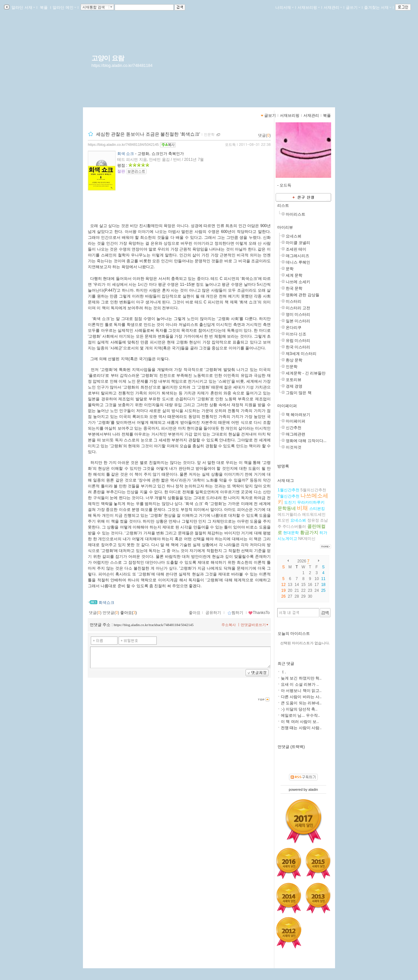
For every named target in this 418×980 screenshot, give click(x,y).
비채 (302, 508)
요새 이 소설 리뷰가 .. (300, 684)
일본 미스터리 (298, 321)
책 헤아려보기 (298, 415)
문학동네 (287, 508)
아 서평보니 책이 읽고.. (301, 691)
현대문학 (291, 533)
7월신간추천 (289, 496)
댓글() (264, 135)
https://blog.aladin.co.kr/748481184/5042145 (123, 145)
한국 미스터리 (298, 347)
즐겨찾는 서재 (378, 8)
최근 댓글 (286, 664)
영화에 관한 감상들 (303, 295)
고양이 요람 (108, 58)
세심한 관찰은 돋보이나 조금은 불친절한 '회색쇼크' (148, 134)
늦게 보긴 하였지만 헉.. (301, 678)
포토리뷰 (294, 380)
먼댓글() (111, 613)
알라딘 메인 (64, 8)
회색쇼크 (106, 603)
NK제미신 (307, 539)
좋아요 (195, 613)
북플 (44, 8)
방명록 (283, 466)
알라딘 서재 (23, 8)
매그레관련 (296, 434)
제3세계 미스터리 (301, 354)
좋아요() (129, 613)
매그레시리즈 (297, 256)
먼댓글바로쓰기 (255, 625)
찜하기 (235, 613)
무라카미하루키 (311, 502)
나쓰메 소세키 (298, 282)
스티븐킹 (317, 509)
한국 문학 (294, 288)
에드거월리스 (289, 514)
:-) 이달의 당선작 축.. (299, 709)
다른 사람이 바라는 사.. (301, 697)
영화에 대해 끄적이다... (306, 441)
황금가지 (309, 532)
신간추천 (294, 428)
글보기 (270, 115)
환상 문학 (294, 360)
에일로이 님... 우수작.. (300, 715)
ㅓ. (283, 672)
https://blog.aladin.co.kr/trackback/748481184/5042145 (153, 625)
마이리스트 (296, 214)
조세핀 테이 (296, 249)
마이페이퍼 (287, 406)
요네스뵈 (294, 236)
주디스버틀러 (294, 527)
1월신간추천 (289, 490)
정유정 (313, 520)
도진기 (290, 502)
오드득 (230, 145)
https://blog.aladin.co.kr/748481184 (122, 66)
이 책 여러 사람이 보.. (300, 722)
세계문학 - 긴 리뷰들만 (306, 373)
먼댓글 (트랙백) (291, 747)
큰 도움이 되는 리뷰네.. (301, 703)
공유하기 (213, 613)
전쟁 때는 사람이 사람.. (301, 728)
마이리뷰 (285, 227)
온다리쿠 (294, 328)
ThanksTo (259, 613)
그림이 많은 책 (299, 393)
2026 (302, 561)
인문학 (292, 367)
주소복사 (229, 625)
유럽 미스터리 (298, 341)
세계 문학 (294, 275)
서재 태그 (286, 481)
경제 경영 (294, 386)
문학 (290, 269)
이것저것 (294, 447)
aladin (313, 789)
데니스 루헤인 (298, 262)
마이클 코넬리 (298, 243)
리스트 (283, 206)
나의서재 (284, 8)
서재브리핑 (309, 8)
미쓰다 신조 (296, 334)
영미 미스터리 (298, 314)
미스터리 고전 (298, 308)
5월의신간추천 (313, 490)
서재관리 (333, 8)
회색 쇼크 (126, 154)
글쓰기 (353, 8)
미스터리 (294, 301)
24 (317, 590)
